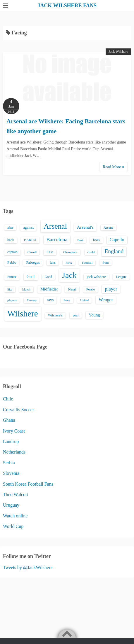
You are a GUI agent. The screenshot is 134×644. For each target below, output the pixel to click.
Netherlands (14, 452)
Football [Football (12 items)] (87, 263)
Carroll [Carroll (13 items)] (32, 252)
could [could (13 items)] (91, 252)
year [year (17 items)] (76, 315)
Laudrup (11, 441)
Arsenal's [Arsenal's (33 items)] (85, 227)
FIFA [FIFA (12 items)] (69, 263)
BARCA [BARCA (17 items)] (30, 240)
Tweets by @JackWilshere (28, 567)
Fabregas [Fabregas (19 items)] (33, 262)
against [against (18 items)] (28, 228)
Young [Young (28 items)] (94, 315)
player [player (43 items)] (111, 289)
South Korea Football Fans (28, 484)
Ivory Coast (14, 431)
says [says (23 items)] (50, 300)
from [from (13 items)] (106, 262)
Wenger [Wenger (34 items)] (106, 300)
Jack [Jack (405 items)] (69, 275)
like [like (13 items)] (10, 289)
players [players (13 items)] (12, 300)
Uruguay (11, 505)
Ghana (9, 420)
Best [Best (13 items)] (80, 240)
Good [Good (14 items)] (49, 277)
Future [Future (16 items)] (12, 277)
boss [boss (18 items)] (96, 240)
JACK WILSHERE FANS (67, 6)
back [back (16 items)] (11, 240)
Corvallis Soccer (18, 410)
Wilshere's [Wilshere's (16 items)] (55, 315)
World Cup (13, 526)
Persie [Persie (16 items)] (91, 289)
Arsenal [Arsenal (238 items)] (55, 226)
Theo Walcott (16, 495)
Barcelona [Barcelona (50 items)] (57, 239)
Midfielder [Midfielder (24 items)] (49, 289)
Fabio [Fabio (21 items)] (12, 262)
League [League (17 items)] (121, 277)
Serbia (9, 463)
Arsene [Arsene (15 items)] (108, 228)
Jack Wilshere (118, 52)
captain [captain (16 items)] (12, 252)
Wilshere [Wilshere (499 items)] (23, 314)
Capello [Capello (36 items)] (117, 240)
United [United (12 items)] (84, 300)
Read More (114, 167)
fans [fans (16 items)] (53, 262)
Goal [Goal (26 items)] (31, 276)
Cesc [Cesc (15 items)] (50, 252)
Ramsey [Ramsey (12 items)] (32, 300)
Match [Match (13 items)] (26, 289)
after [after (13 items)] (10, 228)
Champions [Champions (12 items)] (70, 252)
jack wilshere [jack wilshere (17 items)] (96, 277)
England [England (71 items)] (114, 251)
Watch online (15, 516)
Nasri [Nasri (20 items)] (72, 289)
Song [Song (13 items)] (67, 300)
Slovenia (11, 473)
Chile (8, 399)
